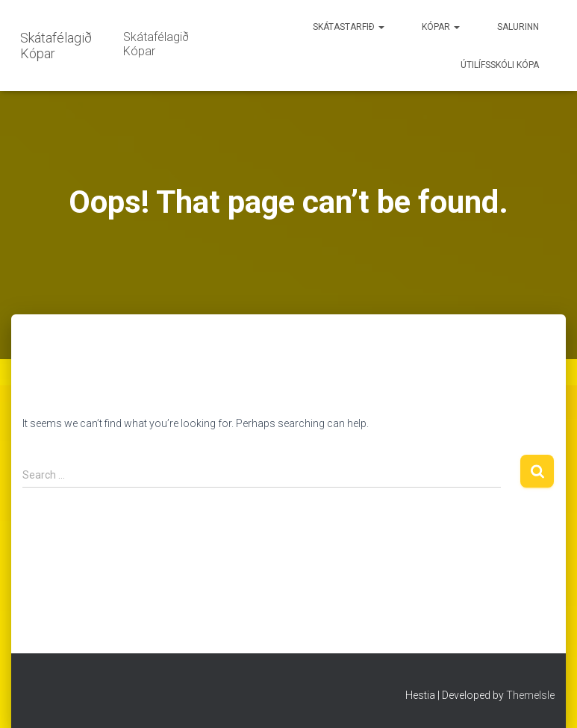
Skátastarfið (349, 27)
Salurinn (518, 27)
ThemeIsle (530, 695)
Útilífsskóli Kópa (500, 65)
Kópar (441, 27)
